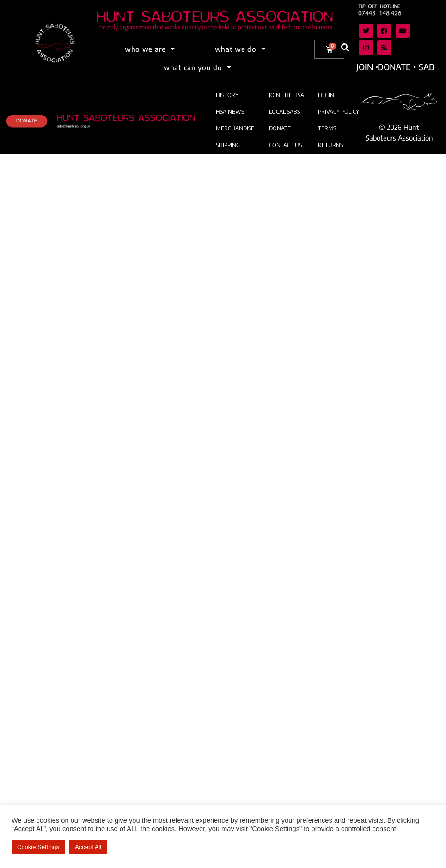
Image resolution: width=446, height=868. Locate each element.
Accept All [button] (88, 847)
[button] (345, 48)
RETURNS (330, 145)
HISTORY (227, 95)
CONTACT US (285, 145)
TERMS (327, 128)
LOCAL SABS (284, 112)
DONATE (280, 128)
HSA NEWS (230, 112)
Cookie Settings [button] (38, 847)
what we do (240, 49)
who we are (150, 49)
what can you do (197, 67)
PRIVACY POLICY (339, 112)
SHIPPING (228, 145)
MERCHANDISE (235, 128)
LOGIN (326, 95)
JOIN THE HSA (287, 95)
